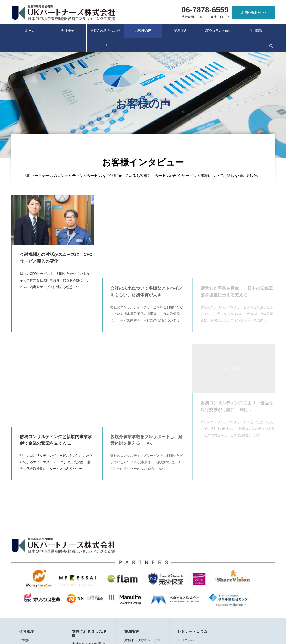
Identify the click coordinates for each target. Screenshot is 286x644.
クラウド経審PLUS (139, 609)
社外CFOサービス (138, 587)
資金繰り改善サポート (141, 594)
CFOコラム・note (218, 31)
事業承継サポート (138, 580)
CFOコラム (186, 573)
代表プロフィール (33, 587)
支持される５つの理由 (105, 38)
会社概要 (68, 31)
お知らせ (26, 616)
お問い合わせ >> (253, 13)
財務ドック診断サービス (143, 573)
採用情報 (256, 31)
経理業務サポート (138, 602)
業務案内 (181, 31)
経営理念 (26, 580)
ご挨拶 (24, 573)
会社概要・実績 (31, 594)
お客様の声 (143, 31)
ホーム (30, 31)
